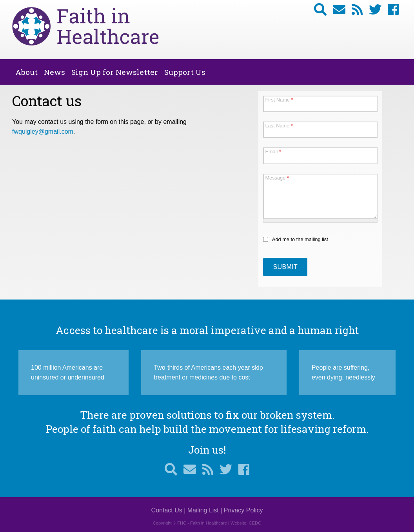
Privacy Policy (243, 510)
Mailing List (203, 510)
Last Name (279, 126)
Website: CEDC (246, 523)
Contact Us (167, 510)
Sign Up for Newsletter (115, 72)
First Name (279, 100)
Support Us (185, 72)
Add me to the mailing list (300, 239)
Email (273, 152)
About (26, 72)
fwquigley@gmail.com (43, 132)
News (54, 72)
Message (277, 178)
